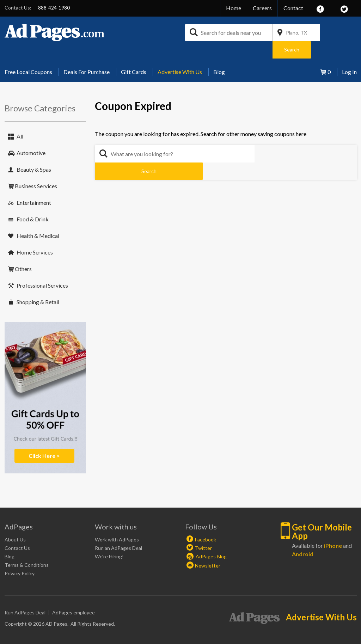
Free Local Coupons (28, 54)
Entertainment (34, 185)
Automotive (31, 136)
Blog (219, 54)
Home (234, 8)
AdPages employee (74, 595)
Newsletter (208, 548)
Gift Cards (134, 54)
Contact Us (17, 531)
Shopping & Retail (38, 285)
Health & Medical (38, 218)
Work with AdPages (117, 522)
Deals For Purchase (87, 54)
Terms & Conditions (27, 548)
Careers (262, 8)
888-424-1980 (54, 8)
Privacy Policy (20, 556)
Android (303, 537)
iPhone (333, 528)
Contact (293, 8)
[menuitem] (31, 55)
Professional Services (42, 268)
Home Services (35, 235)
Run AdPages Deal (25, 595)
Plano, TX (296, 33)
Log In (349, 54)
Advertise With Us (180, 54)
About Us (15, 522)
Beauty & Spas (34, 152)
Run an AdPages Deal (118, 531)
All (20, 119)
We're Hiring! (109, 539)
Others (23, 252)
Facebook (206, 522)
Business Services (36, 169)
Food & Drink (33, 202)
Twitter (203, 531)
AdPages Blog (207, 539)
